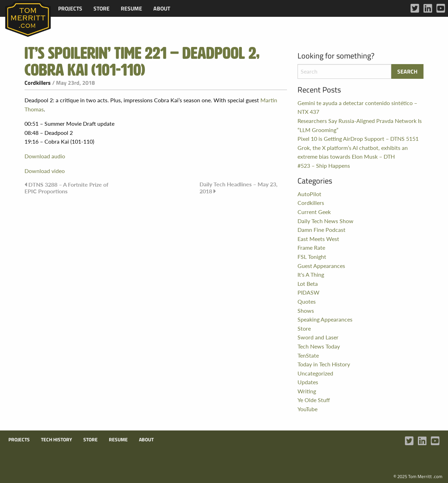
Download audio (45, 156)
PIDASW (309, 292)
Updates (308, 382)
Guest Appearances (321, 266)
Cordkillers (38, 83)
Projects (70, 8)
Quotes (307, 301)
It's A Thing (311, 274)
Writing (307, 391)
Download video (45, 171)
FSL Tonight (312, 257)
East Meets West (318, 239)
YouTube (307, 409)
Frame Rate (311, 247)
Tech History (57, 440)
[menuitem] (70, 8)
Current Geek (314, 212)
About (162, 8)
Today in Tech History (324, 364)
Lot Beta (308, 284)
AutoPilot (309, 194)
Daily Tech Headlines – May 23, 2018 (239, 188)
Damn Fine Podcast (321, 230)
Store (101, 8)
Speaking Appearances (325, 319)
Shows (306, 310)
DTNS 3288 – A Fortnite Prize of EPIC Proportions (66, 188)
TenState (308, 355)
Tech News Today (319, 346)
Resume (131, 8)
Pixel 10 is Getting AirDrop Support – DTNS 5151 (358, 139)
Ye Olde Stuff (314, 400)
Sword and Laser (318, 337)
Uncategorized (315, 373)
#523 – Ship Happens (324, 165)
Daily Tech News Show (325, 221)
